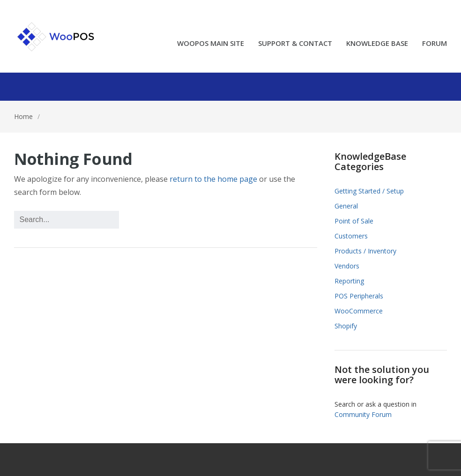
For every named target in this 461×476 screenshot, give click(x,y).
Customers (351, 236)
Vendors (347, 266)
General (346, 206)
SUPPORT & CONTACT (295, 44)
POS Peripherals (359, 296)
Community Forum (363, 414)
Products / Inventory (365, 251)
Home (23, 116)
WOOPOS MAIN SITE (211, 44)
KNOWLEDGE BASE (377, 44)
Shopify (346, 326)
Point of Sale (354, 221)
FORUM (435, 44)
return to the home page (213, 179)
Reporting (349, 281)
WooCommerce (359, 311)
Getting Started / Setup (369, 191)
